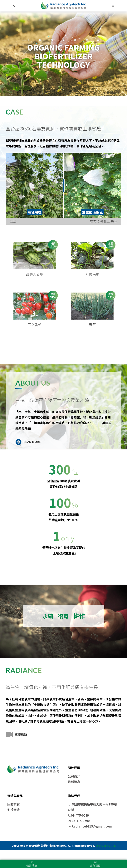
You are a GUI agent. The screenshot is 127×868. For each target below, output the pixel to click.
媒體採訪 (16, 744)
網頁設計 (101, 855)
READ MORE (28, 451)
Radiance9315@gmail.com (90, 836)
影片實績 (13, 819)
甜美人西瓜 (35, 279)
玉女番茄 (35, 334)
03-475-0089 (78, 825)
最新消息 (74, 791)
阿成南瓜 (92, 279)
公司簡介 (74, 786)
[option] (63, 54)
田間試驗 (13, 814)
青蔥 (92, 334)
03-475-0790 (79, 830)
